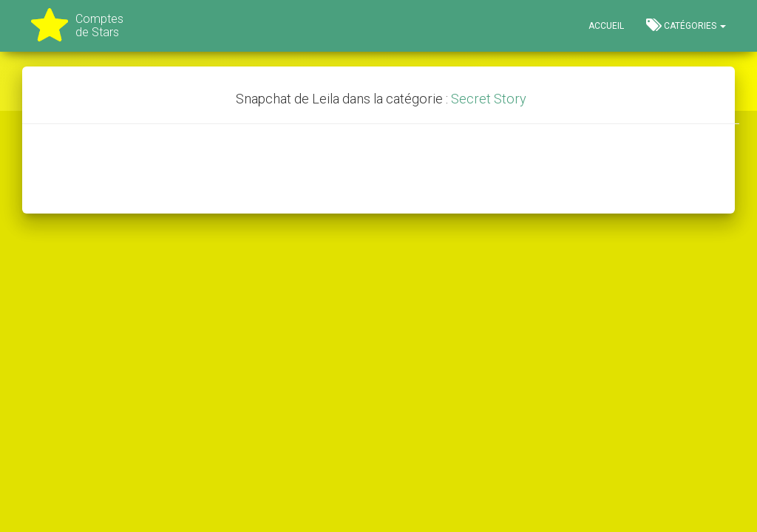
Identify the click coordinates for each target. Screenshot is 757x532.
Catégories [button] (686, 25)
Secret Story (489, 99)
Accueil (606, 26)
